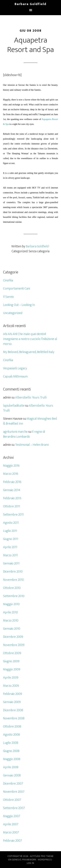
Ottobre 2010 (12, 588)
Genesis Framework (24, 860)
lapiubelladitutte (14, 406)
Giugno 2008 (11, 751)
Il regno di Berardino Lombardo (24, 434)
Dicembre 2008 (13, 710)
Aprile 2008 (11, 767)
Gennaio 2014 (12, 490)
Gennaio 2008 (12, 775)
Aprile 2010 (10, 612)
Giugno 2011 (11, 539)
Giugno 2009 (11, 661)
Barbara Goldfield (30, 4)
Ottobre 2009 (12, 653)
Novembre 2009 (14, 645)
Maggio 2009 (12, 669)
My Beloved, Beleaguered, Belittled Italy (29, 352)
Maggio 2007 (12, 816)
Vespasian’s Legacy (15, 368)
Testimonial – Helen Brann (32, 445)
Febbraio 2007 (13, 841)
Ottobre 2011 (12, 506)
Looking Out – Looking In (19, 305)
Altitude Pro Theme (42, 856)
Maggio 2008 (12, 759)
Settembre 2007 (14, 808)
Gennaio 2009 (12, 702)
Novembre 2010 (14, 580)
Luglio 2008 (11, 743)
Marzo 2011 (10, 555)
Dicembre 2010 (13, 572)
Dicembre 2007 (13, 784)
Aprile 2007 (11, 824)
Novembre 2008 (14, 718)
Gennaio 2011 (11, 563)
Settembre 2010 (14, 596)
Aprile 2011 (10, 547)
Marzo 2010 (11, 621)
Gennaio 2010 (12, 629)
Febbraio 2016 (12, 482)
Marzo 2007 (11, 832)
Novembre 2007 (14, 792)
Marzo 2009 (11, 686)
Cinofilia (8, 280)
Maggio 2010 (11, 604)
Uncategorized (13, 313)
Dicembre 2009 (13, 637)
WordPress (45, 860)
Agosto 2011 (11, 523)
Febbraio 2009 (13, 694)
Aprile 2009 (11, 678)
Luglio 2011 (10, 531)
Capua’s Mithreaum (15, 376)
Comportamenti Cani (17, 289)
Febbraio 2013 (12, 498)
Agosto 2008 (11, 735)
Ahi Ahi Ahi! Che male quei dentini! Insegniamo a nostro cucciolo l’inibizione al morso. (30, 339)
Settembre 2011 (13, 515)
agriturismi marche (15, 432)
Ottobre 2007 (12, 800)
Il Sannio (8, 297)
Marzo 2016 (11, 474)
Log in (30, 863)
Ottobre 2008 (12, 726)
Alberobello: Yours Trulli (31, 397)
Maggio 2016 (11, 466)
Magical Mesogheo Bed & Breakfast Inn (30, 421)
